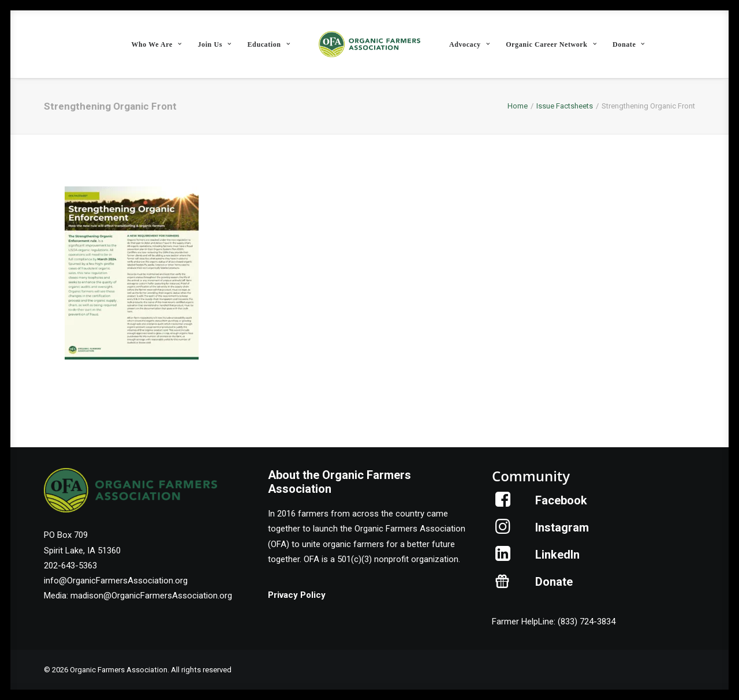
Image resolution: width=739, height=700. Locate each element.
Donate (629, 44)
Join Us (214, 44)
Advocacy (469, 44)
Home (518, 106)
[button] (503, 504)
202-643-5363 (70, 566)
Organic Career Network (551, 44)
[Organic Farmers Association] (369, 44)
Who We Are (156, 44)
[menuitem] (156, 44)
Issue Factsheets (565, 106)
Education (269, 44)
